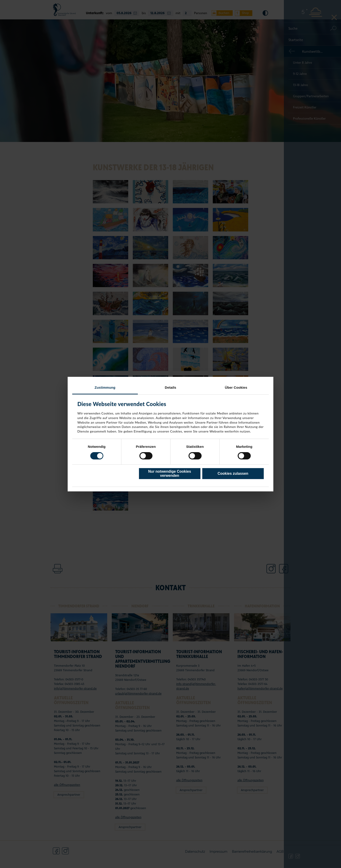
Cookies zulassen (233, 473)
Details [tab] (170, 387)
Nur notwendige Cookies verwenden (170, 473)
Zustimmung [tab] (105, 387)
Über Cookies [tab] (236, 387)
